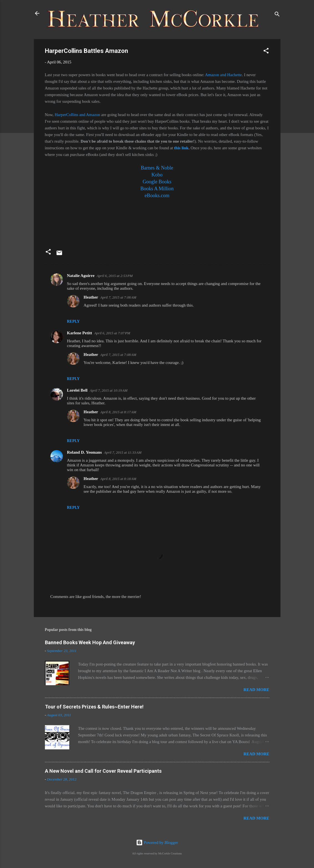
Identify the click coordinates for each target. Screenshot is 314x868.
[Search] (277, 15)
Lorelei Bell (77, 390)
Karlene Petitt (80, 333)
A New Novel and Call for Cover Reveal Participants (103, 771)
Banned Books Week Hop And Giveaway (90, 642)
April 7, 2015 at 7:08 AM (118, 297)
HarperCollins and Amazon (77, 115)
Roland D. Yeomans (85, 452)
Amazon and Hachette (224, 75)
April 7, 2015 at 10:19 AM (109, 390)
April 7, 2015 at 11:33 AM (123, 452)
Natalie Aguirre (81, 276)
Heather (91, 297)
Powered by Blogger (157, 843)
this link (181, 148)
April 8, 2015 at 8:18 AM (118, 479)
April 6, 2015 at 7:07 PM (112, 333)
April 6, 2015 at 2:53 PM (115, 276)
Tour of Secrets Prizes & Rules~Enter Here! (94, 707)
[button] (266, 52)
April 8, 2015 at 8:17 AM (118, 412)
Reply (73, 321)
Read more (256, 690)
